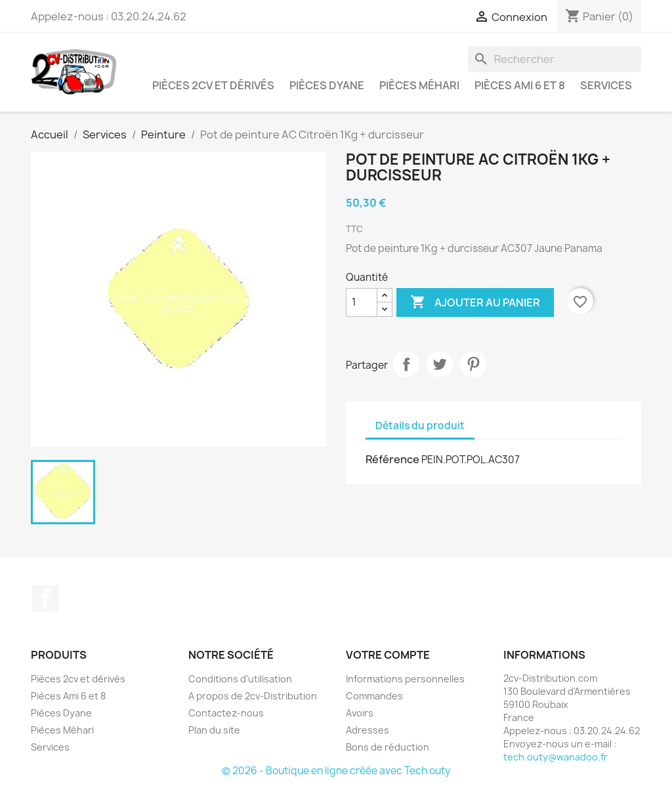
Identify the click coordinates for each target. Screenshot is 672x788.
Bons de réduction (388, 747)
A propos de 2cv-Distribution (253, 696)
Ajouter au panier (475, 302)
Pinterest (473, 364)
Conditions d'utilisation (240, 679)
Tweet (440, 364)
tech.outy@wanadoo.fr (556, 757)
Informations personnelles (405, 679)
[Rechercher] (555, 59)
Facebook (45, 598)
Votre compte (388, 655)
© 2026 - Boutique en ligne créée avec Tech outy (336, 771)
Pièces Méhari (419, 85)
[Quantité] (362, 302)
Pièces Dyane (327, 85)
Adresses (367, 730)
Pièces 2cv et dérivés (213, 85)
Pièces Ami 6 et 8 (520, 85)
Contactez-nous (226, 713)
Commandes (374, 696)
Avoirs (360, 713)
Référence (392, 459)
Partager (406, 364)
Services (606, 85)
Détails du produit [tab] (420, 425)
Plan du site (214, 730)
